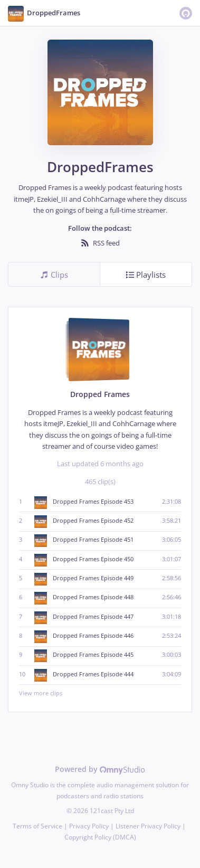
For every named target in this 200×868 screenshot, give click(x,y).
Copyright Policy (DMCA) (100, 837)
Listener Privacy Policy (148, 826)
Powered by (100, 769)
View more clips (100, 693)
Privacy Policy (89, 826)
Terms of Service (37, 826)
